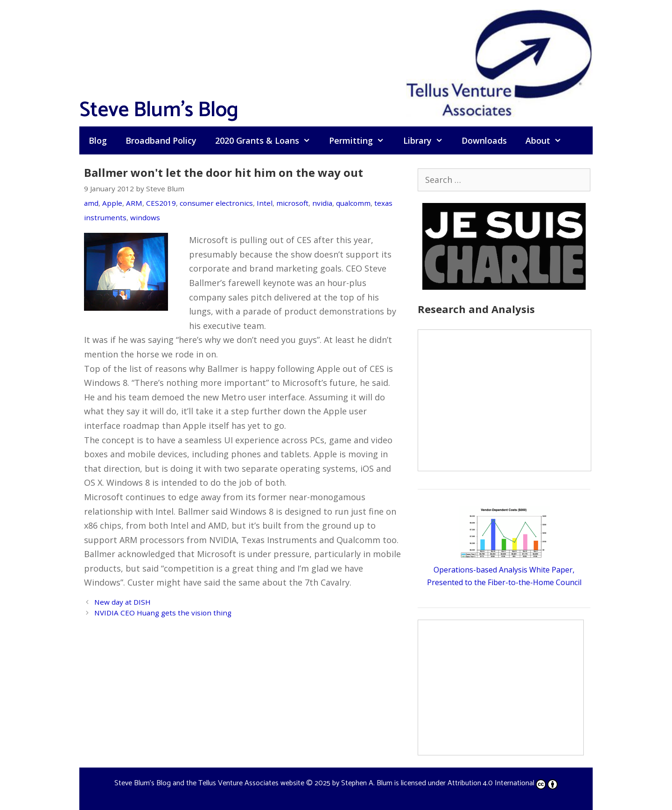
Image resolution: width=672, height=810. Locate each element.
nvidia (322, 203)
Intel (265, 203)
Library (428, 140)
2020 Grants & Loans (267, 140)
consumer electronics (216, 203)
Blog (98, 140)
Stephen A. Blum (367, 783)
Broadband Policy (161, 140)
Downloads (484, 140)
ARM (134, 203)
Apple (112, 203)
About (548, 140)
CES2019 (161, 203)
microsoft (292, 203)
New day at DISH (122, 602)
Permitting (361, 140)
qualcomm (353, 203)
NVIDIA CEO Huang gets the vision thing (163, 613)
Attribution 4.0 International (503, 783)
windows (145, 217)
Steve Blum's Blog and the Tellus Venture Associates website (209, 783)
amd (91, 203)
